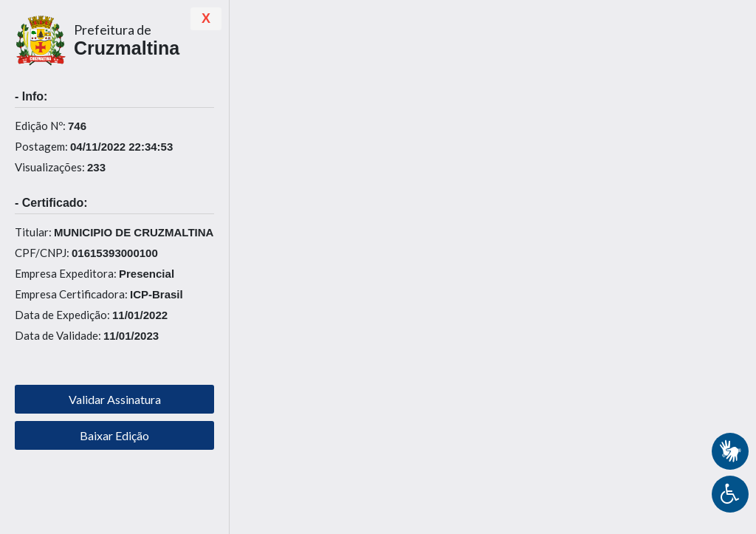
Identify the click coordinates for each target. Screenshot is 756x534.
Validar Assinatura (115, 399)
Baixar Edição (114, 435)
